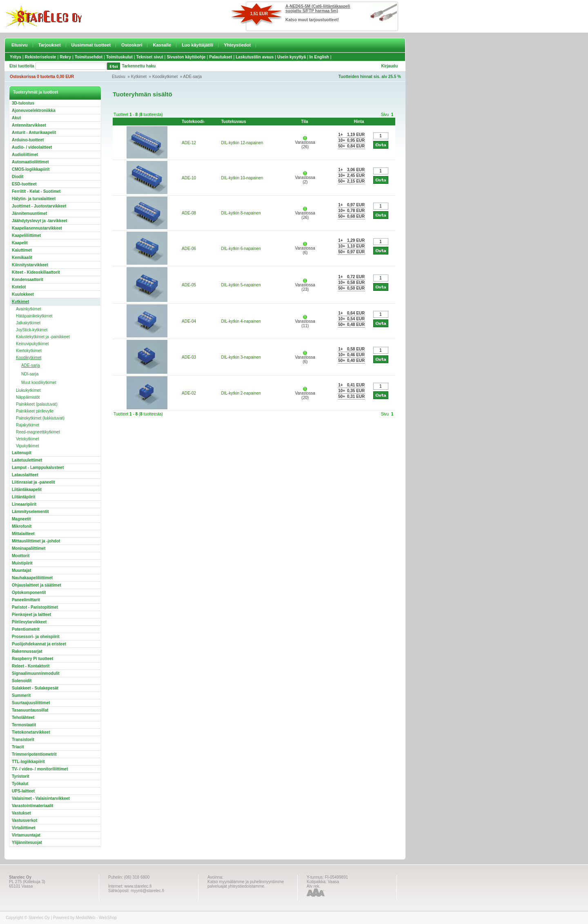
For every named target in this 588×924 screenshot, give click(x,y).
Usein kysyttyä (292, 57)
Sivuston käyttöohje (186, 57)
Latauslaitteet (25, 475)
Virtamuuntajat (26, 835)
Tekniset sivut (150, 57)
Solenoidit (22, 681)
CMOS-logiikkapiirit (31, 169)
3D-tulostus (23, 103)
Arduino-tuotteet (28, 140)
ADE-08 (189, 213)
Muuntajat (21, 570)
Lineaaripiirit (24, 504)
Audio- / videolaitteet (32, 147)
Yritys (16, 57)
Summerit (21, 695)
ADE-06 (189, 249)
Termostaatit (24, 725)
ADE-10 (189, 178)
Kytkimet (139, 77)
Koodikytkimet (165, 77)
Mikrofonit (22, 526)
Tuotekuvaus (234, 122)
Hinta (359, 122)
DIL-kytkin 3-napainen (241, 357)
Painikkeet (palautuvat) (37, 404)
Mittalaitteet (23, 534)
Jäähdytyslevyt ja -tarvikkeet (40, 221)
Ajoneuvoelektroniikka (34, 110)
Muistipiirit (22, 563)
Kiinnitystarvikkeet (30, 265)
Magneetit (21, 519)
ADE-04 (189, 321)
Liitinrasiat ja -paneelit (33, 482)
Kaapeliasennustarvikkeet (37, 228)
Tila (304, 122)
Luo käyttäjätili (197, 45)
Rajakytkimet (28, 425)
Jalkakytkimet (28, 323)
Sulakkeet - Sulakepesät (35, 688)
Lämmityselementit (30, 512)
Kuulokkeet (23, 294)
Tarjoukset (50, 45)
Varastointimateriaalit (32, 806)
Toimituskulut (119, 57)
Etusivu (20, 45)
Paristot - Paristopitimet (35, 607)
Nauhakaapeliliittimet (32, 578)
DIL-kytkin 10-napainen (242, 178)
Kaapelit (20, 243)
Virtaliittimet (24, 828)
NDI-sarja (30, 374)
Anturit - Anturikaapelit (34, 133)
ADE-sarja (193, 77)
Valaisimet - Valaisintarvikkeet (41, 798)
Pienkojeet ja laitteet (31, 615)
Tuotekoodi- (193, 122)
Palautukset (220, 57)
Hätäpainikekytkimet (34, 316)
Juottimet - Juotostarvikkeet (39, 206)
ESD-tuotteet (24, 184)
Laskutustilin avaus (255, 57)
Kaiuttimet (22, 250)
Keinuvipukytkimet (32, 344)
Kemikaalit (22, 258)
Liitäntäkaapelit (27, 490)
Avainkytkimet (29, 309)
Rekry (65, 57)
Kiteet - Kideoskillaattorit (36, 272)
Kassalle (162, 45)
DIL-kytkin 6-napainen (241, 249)
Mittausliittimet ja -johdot (36, 541)
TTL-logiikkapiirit (28, 762)
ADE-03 (189, 357)
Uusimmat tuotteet (91, 45)
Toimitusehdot (89, 57)
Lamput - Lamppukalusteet (38, 468)
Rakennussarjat (27, 651)
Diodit (18, 177)
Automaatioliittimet (30, 162)
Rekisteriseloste (41, 57)
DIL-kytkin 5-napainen (241, 285)
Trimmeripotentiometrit (34, 754)
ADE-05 (189, 285)
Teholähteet (23, 718)
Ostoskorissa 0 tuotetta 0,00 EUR (42, 77)
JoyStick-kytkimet (32, 330)
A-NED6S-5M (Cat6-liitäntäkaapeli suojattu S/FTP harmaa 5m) (318, 9)
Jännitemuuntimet (29, 213)
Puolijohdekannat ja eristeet (39, 644)
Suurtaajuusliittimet (31, 703)
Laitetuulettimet (27, 460)
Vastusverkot (24, 820)
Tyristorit (21, 776)
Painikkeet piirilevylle (35, 411)
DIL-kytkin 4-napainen (241, 321)
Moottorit (21, 556)
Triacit (18, 747)
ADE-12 (189, 143)
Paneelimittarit (26, 600)
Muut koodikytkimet (39, 383)
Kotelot (19, 287)
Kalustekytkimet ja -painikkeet (43, 337)
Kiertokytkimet (29, 351)
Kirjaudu (389, 66)
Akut (16, 118)
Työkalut (20, 784)
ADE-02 (189, 393)
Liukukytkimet (28, 390)
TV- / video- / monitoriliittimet (40, 769)
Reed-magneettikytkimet (38, 432)
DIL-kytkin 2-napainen (241, 393)
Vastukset (21, 813)
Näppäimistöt (28, 397)
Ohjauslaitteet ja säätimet (37, 585)
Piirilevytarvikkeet (29, 622)
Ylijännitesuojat (27, 843)
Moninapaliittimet (29, 548)
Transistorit (23, 740)
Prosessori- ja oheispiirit (36, 637)
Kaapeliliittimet (26, 235)
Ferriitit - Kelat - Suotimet (36, 191)
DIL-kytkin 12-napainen (242, 143)
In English (319, 57)
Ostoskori (132, 45)
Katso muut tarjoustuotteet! (312, 20)
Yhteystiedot (237, 45)
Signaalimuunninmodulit (36, 673)
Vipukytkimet (28, 446)
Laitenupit (22, 453)
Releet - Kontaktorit (31, 666)
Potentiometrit (26, 629)
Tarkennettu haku (139, 66)
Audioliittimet (25, 155)
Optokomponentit (29, 593)
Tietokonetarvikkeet (31, 732)
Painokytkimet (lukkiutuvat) (40, 418)
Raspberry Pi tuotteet (32, 659)
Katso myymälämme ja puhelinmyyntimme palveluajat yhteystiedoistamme (246, 884)
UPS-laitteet (23, 791)
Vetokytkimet (28, 439)
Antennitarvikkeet (29, 125)
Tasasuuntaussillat (30, 710)
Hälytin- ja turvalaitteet (34, 199)
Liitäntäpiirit (23, 497)
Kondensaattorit (28, 280)
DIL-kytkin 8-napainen (241, 213)
